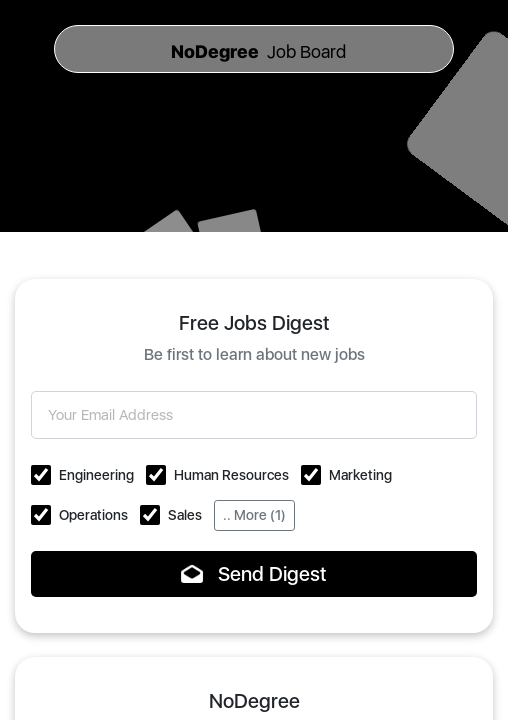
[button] (41, 475)
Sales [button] (185, 515)
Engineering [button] (96, 475)
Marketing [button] (360, 475)
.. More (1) (254, 515)
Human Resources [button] (231, 475)
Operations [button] (93, 515)
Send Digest (254, 574)
